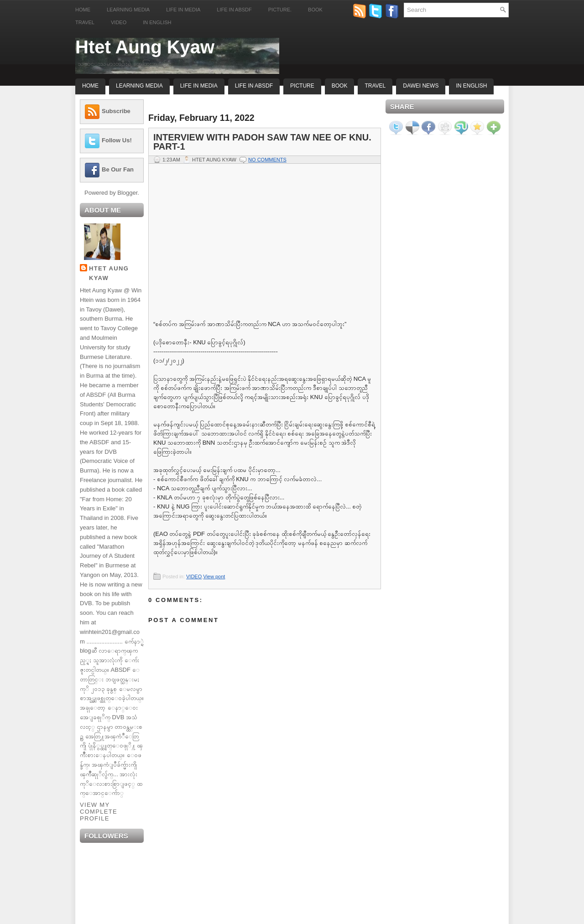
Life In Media (199, 86)
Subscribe (116, 111)
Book (315, 10)
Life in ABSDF (234, 10)
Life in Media (183, 10)
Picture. (280, 10)
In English (157, 22)
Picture (302, 86)
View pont (214, 576)
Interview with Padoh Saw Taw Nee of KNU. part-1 (262, 142)
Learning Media (128, 10)
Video (119, 22)
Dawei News (421, 86)
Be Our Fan (118, 169)
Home (83, 10)
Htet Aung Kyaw (145, 47)
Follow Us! (117, 140)
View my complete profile (99, 812)
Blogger (127, 193)
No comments (267, 160)
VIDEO (194, 576)
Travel (85, 22)
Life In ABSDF (254, 86)
